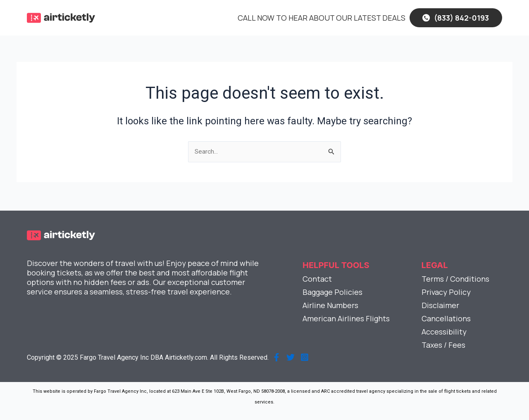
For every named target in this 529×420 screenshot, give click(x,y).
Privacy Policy (446, 292)
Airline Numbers (330, 305)
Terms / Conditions (455, 279)
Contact (317, 279)
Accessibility (444, 332)
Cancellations (446, 318)
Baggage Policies (332, 292)
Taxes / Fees (443, 345)
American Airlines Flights (346, 318)
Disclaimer (440, 305)
